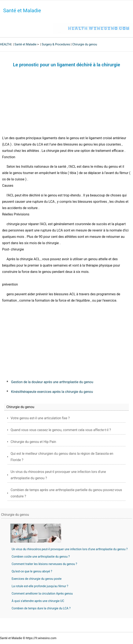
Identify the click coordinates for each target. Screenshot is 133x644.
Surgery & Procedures (56, 44)
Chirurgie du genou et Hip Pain (33, 442)
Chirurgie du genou (85, 44)
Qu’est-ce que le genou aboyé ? (32, 571)
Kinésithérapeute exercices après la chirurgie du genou (52, 392)
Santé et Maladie (22, 11)
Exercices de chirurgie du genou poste (37, 579)
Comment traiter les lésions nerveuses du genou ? (44, 564)
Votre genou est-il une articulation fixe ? (40, 418)
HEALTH (5, 44)
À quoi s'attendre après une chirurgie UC (38, 601)
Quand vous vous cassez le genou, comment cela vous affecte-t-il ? (61, 430)
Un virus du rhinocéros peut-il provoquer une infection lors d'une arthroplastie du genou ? (70, 549)
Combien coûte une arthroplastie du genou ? (41, 557)
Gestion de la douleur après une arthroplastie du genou (52, 382)
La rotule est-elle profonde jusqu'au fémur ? (40, 586)
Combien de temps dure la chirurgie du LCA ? (41, 608)
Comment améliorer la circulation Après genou (42, 594)
